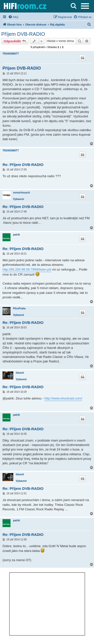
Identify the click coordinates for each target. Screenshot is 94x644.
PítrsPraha (19, 308)
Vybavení (19, 199)
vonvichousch (21, 193)
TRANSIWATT (11, 54)
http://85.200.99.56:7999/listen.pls (27, 269)
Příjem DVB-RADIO (23, 34)
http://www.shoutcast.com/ (63, 398)
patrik (16, 235)
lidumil (20, 373)
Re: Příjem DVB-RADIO (23, 165)
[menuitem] (13, 17)
